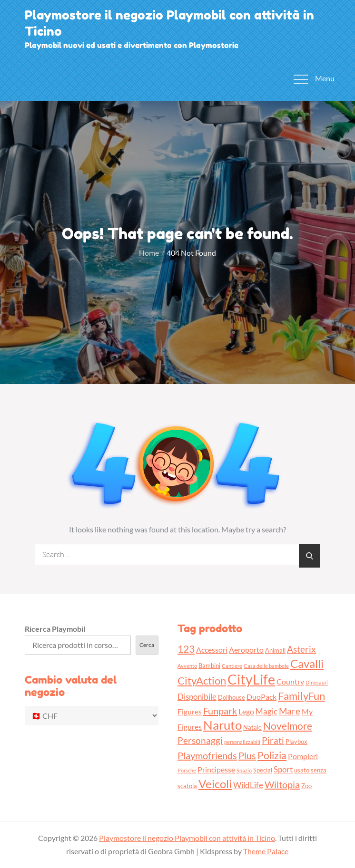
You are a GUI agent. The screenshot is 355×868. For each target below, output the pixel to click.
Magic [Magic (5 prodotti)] (266, 711)
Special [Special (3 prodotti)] (263, 770)
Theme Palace (266, 851)
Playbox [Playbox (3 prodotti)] (296, 742)
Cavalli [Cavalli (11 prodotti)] (307, 663)
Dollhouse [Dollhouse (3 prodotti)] (232, 697)
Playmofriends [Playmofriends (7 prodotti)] (207, 755)
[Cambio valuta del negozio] (92, 716)
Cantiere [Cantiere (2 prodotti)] (232, 666)
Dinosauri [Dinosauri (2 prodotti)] (317, 682)
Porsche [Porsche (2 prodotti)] (187, 770)
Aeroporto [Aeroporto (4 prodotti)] (246, 650)
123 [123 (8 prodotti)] (186, 649)
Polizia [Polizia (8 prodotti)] (272, 755)
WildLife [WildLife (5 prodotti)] (248, 785)
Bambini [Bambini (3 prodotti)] (209, 665)
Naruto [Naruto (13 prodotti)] (222, 725)
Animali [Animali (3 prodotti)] (275, 650)
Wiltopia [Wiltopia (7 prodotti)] (282, 784)
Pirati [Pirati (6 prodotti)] (273, 740)
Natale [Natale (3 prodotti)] (252, 727)
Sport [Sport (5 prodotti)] (283, 769)
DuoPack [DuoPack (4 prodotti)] (261, 697)
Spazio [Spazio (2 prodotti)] (244, 770)
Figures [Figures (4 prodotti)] (190, 712)
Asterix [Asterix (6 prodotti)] (301, 649)
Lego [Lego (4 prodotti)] (246, 712)
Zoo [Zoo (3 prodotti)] (306, 786)
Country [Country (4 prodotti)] (290, 682)
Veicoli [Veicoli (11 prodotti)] (215, 784)
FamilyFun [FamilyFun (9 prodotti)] (301, 696)
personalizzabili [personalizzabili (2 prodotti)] (242, 742)
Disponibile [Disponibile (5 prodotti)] (197, 697)
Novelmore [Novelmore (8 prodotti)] (288, 726)
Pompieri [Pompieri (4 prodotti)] (303, 756)
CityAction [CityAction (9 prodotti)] (202, 680)
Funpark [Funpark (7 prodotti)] (220, 711)
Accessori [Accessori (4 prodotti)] (212, 650)
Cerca (147, 645)
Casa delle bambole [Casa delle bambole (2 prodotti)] (266, 666)
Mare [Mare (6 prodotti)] (290, 711)
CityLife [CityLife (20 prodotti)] (251, 679)
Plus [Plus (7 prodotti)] (247, 755)
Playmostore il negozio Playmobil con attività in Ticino (187, 838)
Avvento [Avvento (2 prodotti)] (187, 666)
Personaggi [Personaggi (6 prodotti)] (200, 740)
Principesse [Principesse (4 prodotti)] (216, 770)
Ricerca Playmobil (55, 629)
